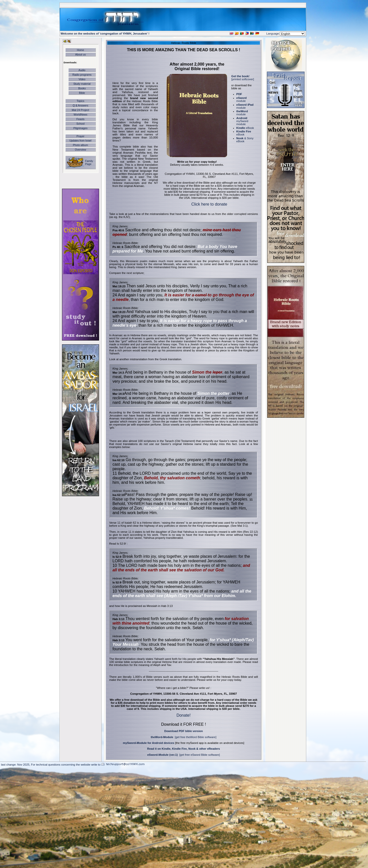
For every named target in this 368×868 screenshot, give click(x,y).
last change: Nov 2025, (16, 765)
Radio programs (82, 75)
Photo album (80, 145)
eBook (245, 128)
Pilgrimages (80, 128)
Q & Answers (80, 105)
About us (80, 54)
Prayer (80, 136)
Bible (82, 93)
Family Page (89, 162)
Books (82, 88)
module (242, 99)
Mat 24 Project (81, 110)
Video (82, 79)
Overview (80, 150)
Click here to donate (209, 204)
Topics (80, 101)
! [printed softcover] (243, 78)
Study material (82, 84)
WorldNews (80, 115)
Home (80, 50)
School (81, 124)
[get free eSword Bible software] (200, 755)
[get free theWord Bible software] (196, 737)
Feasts (80, 119)
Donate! (183, 715)
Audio (82, 70)
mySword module (242, 121)
